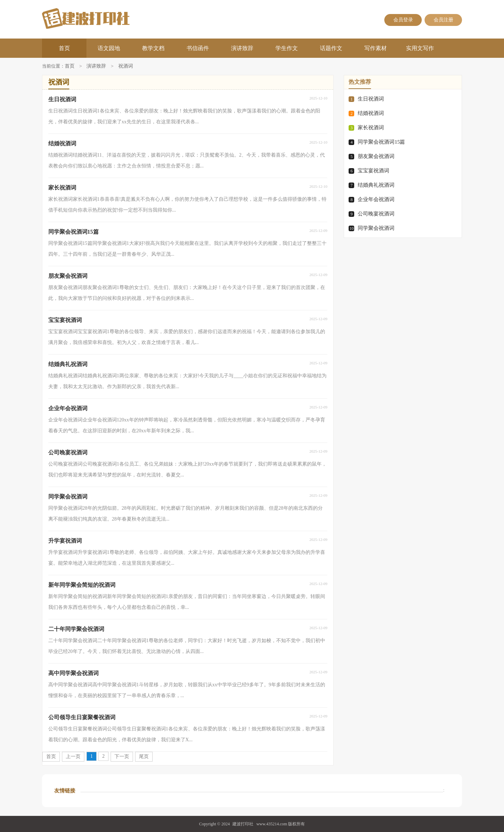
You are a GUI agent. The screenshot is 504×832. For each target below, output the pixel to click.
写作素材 (376, 48)
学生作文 (287, 48)
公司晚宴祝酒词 (376, 214)
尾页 (144, 757)
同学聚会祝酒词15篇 (381, 142)
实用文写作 (420, 48)
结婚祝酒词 (371, 113)
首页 (64, 48)
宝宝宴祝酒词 (373, 171)
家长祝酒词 (371, 128)
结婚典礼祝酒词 (376, 185)
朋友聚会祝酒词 (376, 156)
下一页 (122, 757)
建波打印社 (243, 824)
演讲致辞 (242, 48)
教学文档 (153, 48)
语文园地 (109, 48)
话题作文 (331, 48)
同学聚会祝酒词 (376, 228)
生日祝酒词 (371, 99)
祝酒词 (126, 66)
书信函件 (198, 48)
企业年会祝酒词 (376, 199)
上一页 (73, 757)
